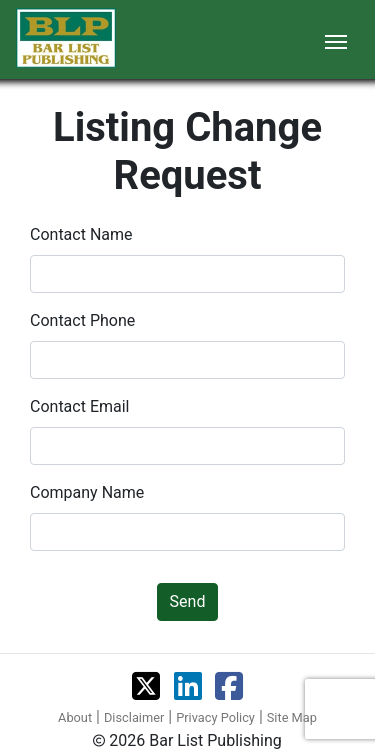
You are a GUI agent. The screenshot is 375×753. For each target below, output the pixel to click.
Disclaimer (134, 717)
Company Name (87, 492)
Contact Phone (82, 320)
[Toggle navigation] (336, 40)
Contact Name (81, 234)
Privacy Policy (215, 717)
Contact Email (80, 406)
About (75, 717)
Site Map (292, 717)
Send (188, 601)
